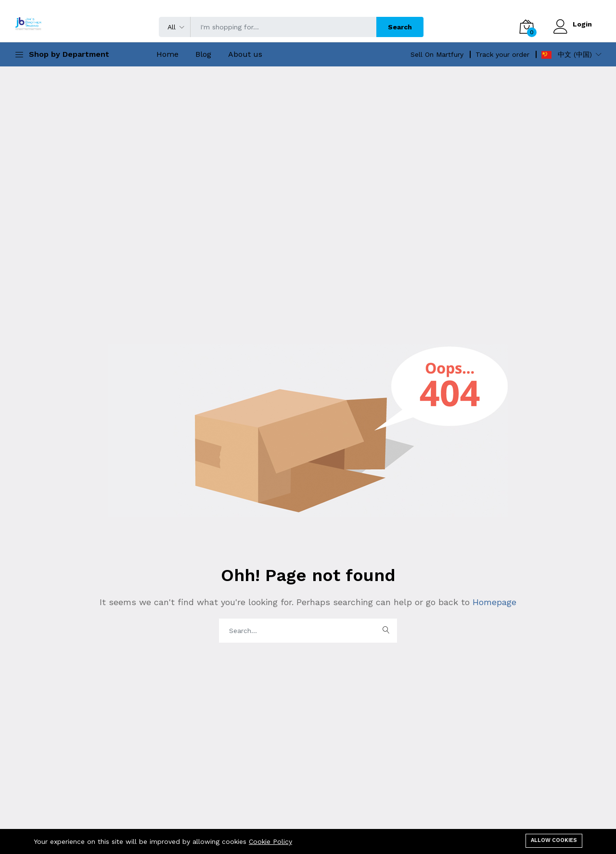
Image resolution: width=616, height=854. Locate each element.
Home (167, 54)
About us (245, 54)
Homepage (493, 602)
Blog (203, 54)
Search (400, 27)
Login (582, 24)
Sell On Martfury (437, 54)
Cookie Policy (270, 841)
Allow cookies (554, 840)
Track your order (502, 54)
